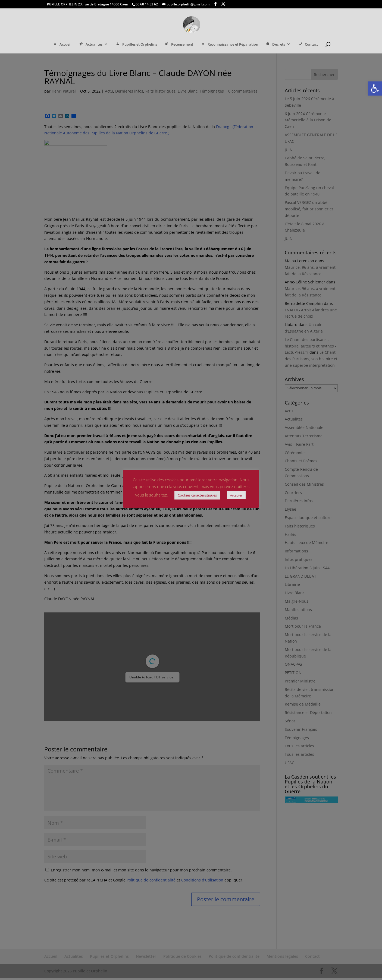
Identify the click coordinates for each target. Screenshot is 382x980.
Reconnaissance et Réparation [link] (229, 45)
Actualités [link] (91, 45)
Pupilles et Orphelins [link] (136, 45)
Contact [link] (308, 45)
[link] (375, 88)
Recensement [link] (179, 45)
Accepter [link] (236, 495)
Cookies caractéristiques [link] (197, 495)
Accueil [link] (62, 45)
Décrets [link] (275, 45)
